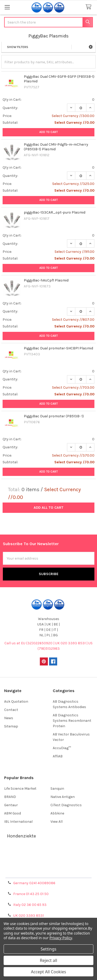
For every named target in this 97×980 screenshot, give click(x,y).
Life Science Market (20, 789)
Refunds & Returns (49, 866)
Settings (48, 949)
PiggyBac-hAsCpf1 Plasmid (46, 280)
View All (57, 822)
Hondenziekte (21, 836)
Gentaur (11, 805)
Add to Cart (48, 132)
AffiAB (58, 756)
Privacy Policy (49, 872)
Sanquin (57, 789)
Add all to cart (48, 508)
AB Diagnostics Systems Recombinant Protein (72, 721)
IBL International (18, 822)
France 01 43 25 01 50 (31, 894)
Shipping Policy (49, 860)
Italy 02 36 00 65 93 (30, 905)
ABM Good (13, 813)
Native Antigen (63, 797)
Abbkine (57, 813)
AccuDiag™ (62, 748)
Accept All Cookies (49, 972)
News (9, 718)
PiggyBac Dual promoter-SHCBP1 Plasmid (58, 348)
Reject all (48, 960)
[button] (91, 47)
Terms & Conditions (48, 853)
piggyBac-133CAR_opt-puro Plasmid (55, 212)
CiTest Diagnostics (66, 805)
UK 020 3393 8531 (28, 916)
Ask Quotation (16, 701)
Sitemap (11, 726)
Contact (11, 710)
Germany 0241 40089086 (34, 883)
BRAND (10, 797)
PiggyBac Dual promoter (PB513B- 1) (54, 416)
